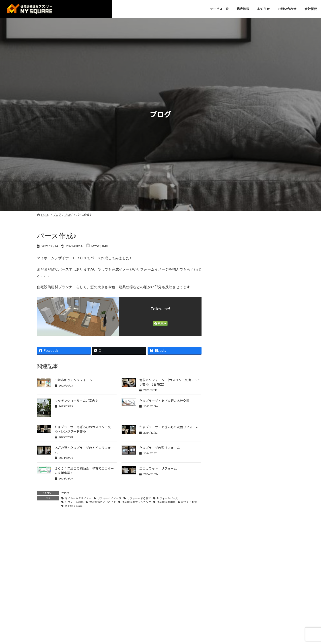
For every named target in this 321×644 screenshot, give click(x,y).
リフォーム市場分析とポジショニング (251, 343)
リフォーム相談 (74, 502)
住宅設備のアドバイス (103, 502)
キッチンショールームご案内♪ (76, 401)
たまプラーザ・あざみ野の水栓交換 (164, 401)
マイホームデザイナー (78, 498)
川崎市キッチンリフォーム (73, 380)
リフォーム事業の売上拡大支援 (246, 393)
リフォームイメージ (109, 498)
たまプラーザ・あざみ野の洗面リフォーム (169, 427)
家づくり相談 (189, 502)
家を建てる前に (74, 506)
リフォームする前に (139, 498)
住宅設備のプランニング (136, 502)
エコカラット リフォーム (158, 468)
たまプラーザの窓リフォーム (160, 448)
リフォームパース (167, 498)
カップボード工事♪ (237, 330)
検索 (272, 235)
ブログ (65, 493)
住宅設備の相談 (166, 502)
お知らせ (225, 260)
